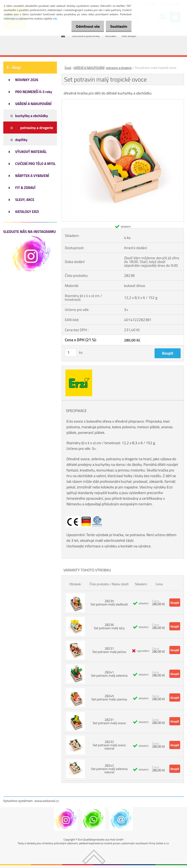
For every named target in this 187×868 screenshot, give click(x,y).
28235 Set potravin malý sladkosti (109, 603)
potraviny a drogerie (119, 68)
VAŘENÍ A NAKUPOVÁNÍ (89, 68)
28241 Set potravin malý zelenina (109, 674)
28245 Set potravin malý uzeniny (109, 697)
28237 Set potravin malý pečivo (109, 650)
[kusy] (71, 352)
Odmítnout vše (83, 26)
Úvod (68, 68)
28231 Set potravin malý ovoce (109, 721)
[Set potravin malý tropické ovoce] (123, 102)
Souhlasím (117, 26)
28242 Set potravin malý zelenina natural (109, 769)
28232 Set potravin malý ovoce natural (109, 745)
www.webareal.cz (47, 801)
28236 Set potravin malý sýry (109, 626)
